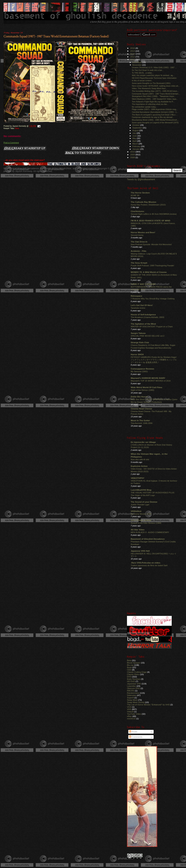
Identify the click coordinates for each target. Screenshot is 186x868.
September (138, 128)
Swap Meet (132, 700)
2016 (133, 48)
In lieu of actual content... (142, 81)
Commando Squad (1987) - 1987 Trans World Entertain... (156, 94)
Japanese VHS (134, 684)
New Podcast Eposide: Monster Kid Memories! (151, 244)
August (136, 130)
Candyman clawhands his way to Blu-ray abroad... (153, 117)
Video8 (130, 712)
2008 (133, 157)
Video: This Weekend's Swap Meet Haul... (149, 88)
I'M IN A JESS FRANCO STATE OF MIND (150, 221)
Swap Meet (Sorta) (136, 702)
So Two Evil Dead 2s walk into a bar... (148, 70)
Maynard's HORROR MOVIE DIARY (148, 378)
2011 (133, 59)
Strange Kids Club (140, 342)
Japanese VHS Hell (140, 551)
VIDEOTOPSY (138, 478)
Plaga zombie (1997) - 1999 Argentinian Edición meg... (155, 109)
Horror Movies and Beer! (143, 232)
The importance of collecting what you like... (150, 104)
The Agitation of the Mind (143, 324)
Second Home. (137, 235)
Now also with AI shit (140, 459)
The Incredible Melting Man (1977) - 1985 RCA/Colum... (155, 91)
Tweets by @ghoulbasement (141, 179)
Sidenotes (132, 695)
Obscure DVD (133, 688)
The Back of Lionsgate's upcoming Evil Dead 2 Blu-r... (154, 115)
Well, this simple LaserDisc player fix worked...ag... (153, 75)
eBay (129, 716)
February (137, 146)
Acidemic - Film (139, 251)
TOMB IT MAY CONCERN (143, 284)
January (136, 149)
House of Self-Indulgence (143, 314)
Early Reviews (134, 679)
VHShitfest (136, 511)
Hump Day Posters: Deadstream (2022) (148, 205)
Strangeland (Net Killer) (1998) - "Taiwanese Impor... (154, 96)
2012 (133, 57)
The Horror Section (140, 193)
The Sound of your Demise (144, 502)
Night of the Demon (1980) (142, 390)
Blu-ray (130, 665)
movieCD (131, 719)
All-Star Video (138, 530)
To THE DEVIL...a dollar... (143, 73)
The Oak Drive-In (139, 242)
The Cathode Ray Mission (144, 202)
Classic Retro (133, 674)
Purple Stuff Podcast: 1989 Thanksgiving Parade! (152, 266)
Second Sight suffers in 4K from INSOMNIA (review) (154, 214)
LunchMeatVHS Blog (141, 490)
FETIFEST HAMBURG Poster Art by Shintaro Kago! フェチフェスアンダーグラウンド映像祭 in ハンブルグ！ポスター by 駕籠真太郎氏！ (154, 360)
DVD (129, 677)
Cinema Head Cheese (141, 409)
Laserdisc (131, 686)
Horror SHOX (137, 354)
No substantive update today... (145, 107)
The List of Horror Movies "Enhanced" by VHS (148, 705)
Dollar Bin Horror (139, 397)
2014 (133, 51)
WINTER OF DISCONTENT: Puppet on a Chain (152, 327)
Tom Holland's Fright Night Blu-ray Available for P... (153, 102)
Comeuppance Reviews (142, 369)
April (135, 141)
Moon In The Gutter (140, 420)
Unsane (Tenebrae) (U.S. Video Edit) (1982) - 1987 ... (154, 67)
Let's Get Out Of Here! (142, 305)
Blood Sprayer (134, 663)
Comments (136, 737)
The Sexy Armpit (139, 263)
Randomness (133, 693)
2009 (133, 155)
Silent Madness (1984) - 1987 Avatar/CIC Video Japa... (155, 99)
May (135, 138)
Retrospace (136, 296)
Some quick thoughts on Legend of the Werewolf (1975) (155, 123)
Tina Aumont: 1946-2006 (142, 423)
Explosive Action (139, 466)
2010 (133, 152)
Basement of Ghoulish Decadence (148, 539)
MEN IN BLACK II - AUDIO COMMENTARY (150, 532)
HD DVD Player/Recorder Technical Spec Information (154, 78)
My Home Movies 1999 (141, 514)
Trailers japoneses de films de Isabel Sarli (149, 565)
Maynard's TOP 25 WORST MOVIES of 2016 (151, 381)
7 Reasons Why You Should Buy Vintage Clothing (153, 299)
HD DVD (131, 681)
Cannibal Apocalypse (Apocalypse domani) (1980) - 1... (155, 112)
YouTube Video (134, 714)
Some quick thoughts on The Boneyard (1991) (151, 83)
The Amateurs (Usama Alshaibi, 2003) (147, 317)
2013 (133, 54)
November (137, 65)
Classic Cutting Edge (137, 672)
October (136, 125)
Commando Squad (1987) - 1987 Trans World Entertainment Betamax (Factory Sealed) (56, 36)
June (135, 136)
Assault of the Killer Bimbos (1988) (146, 523)
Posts (133, 732)
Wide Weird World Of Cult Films (146, 387)
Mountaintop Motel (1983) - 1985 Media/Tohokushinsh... (155, 120)
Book (129, 667)
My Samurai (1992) (139, 371)
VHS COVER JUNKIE (141, 520)
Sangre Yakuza (138, 333)
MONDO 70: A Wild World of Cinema (149, 272)
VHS (129, 709)
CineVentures (137, 211)
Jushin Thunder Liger (140, 505)
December (137, 62)
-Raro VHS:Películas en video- (146, 563)
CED (129, 670)
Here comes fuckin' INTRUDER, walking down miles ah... (156, 86)
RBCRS (131, 691)
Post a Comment (11, 143)
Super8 (130, 698)
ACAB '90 (135, 195)
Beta (17, 128)
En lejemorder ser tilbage (143, 442)
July (135, 133)
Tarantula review (138, 308)
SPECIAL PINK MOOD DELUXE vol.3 (148, 336)
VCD (129, 707)
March (136, 144)
